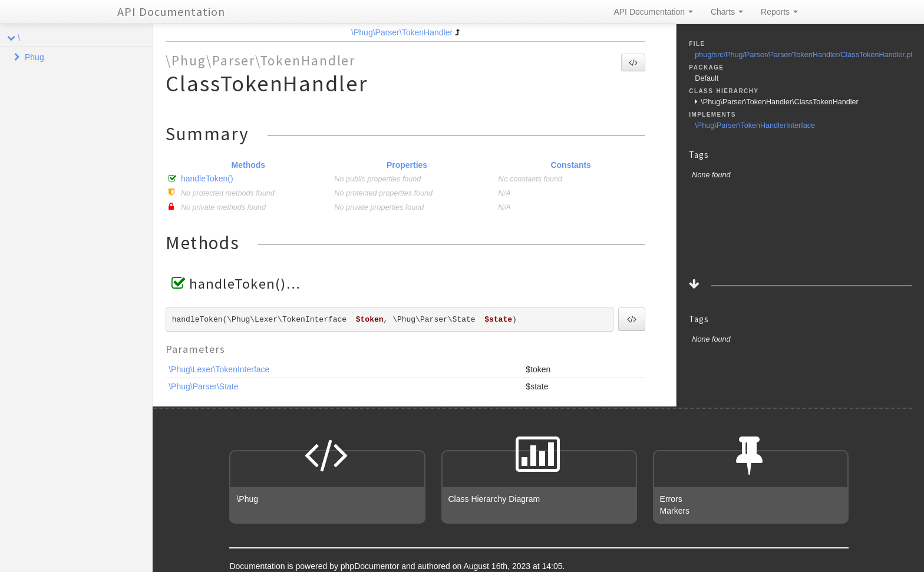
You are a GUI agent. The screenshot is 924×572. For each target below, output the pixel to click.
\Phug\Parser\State (203, 386)
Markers (675, 511)
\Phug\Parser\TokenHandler (402, 32)
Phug (34, 57)
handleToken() (207, 178)
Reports (779, 12)
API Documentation (171, 11)
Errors (671, 499)
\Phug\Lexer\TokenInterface (219, 369)
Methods (249, 165)
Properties (407, 165)
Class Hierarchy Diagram (494, 499)
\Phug (247, 499)
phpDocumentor (371, 566)
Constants (570, 165)
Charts (727, 12)
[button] (633, 62)
